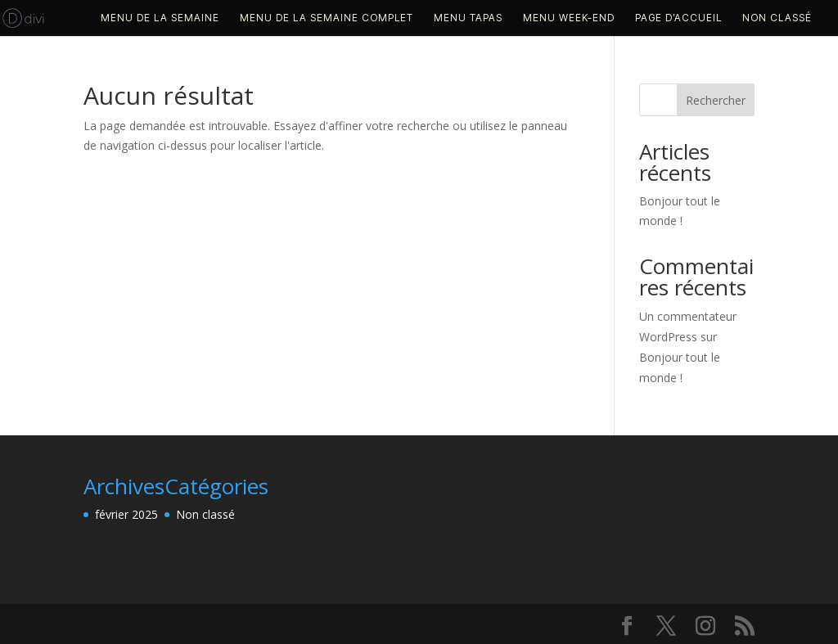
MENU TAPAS (468, 18)
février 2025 (126, 514)
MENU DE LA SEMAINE (160, 18)
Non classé (777, 18)
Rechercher (716, 100)
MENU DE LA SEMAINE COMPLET (327, 18)
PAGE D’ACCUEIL (678, 18)
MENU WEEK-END (569, 18)
